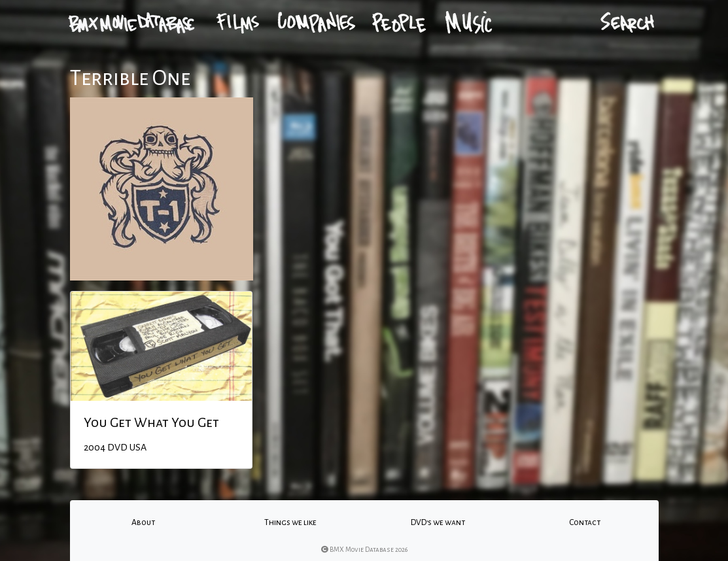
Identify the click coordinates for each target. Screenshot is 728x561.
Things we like (290, 522)
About (143, 522)
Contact (585, 522)
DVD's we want (438, 522)
